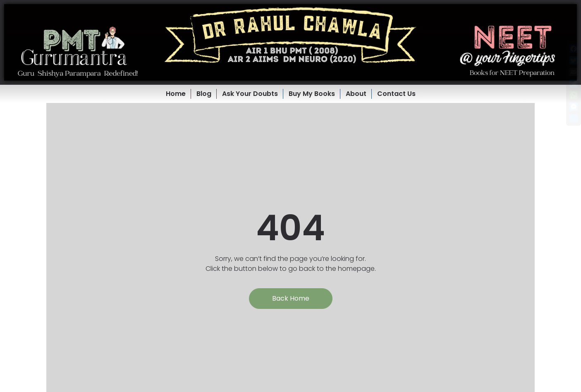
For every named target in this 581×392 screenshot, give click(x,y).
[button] (290, 42)
